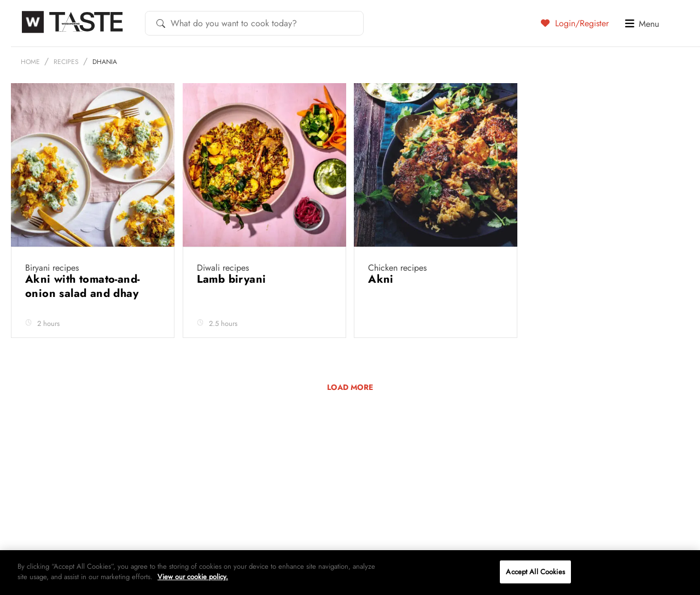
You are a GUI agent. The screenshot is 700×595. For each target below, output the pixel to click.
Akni (383, 279)
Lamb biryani (233, 279)
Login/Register (575, 23)
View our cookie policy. (193, 577)
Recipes (66, 62)
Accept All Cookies (535, 572)
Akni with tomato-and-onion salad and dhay (83, 286)
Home (30, 62)
